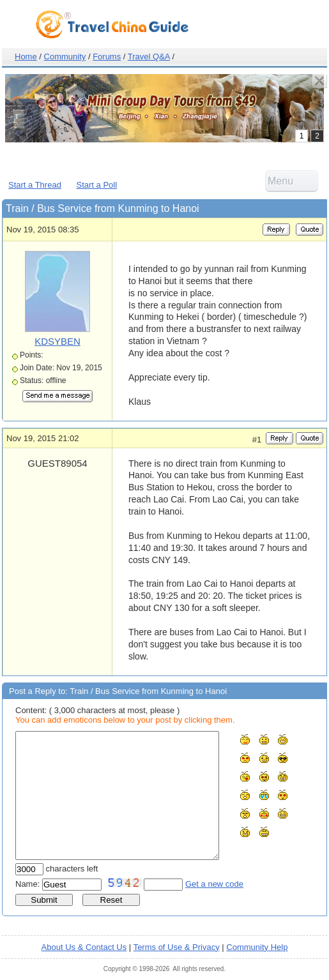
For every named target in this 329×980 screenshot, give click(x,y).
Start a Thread (35, 185)
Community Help (257, 947)
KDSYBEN (57, 341)
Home (26, 57)
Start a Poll (97, 185)
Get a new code (214, 884)
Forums (107, 57)
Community (65, 57)
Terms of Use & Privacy (177, 947)
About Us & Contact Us (84, 947)
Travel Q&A (149, 57)
